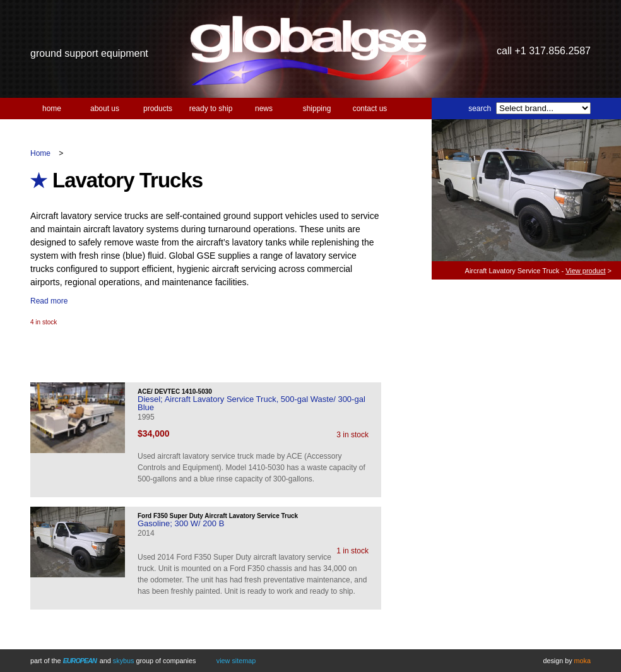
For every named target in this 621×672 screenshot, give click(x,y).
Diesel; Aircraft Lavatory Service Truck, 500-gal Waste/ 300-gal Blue (251, 403)
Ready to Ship (211, 109)
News (264, 109)
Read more (49, 301)
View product (585, 271)
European (80, 661)
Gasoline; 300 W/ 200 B (181, 523)
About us (105, 109)
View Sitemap (236, 661)
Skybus (124, 661)
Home (52, 109)
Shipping (317, 109)
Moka (583, 661)
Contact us (370, 109)
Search (480, 109)
